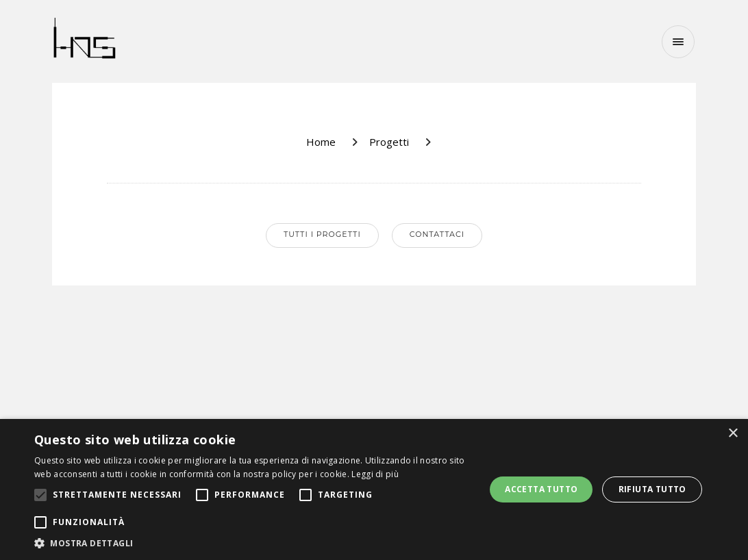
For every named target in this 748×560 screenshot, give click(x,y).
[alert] (374, 489)
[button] (253, 543)
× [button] (733, 434)
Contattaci (437, 234)
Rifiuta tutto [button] (652, 489)
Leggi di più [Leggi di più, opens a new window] (375, 474)
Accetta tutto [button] (541, 489)
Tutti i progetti (322, 234)
